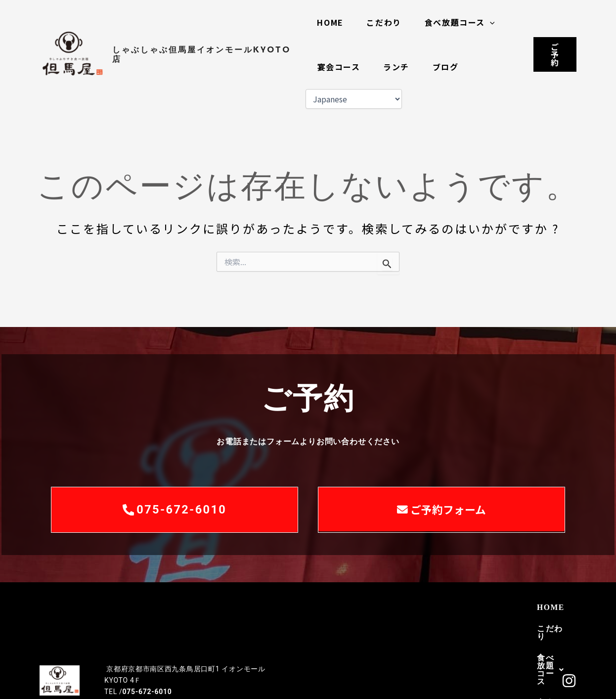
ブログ (449, 67)
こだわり (386, 22)
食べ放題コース (463, 22)
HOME (330, 22)
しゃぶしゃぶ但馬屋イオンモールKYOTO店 (201, 54)
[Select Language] (353, 99)
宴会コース (338, 67)
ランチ (398, 67)
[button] (493, 22)
